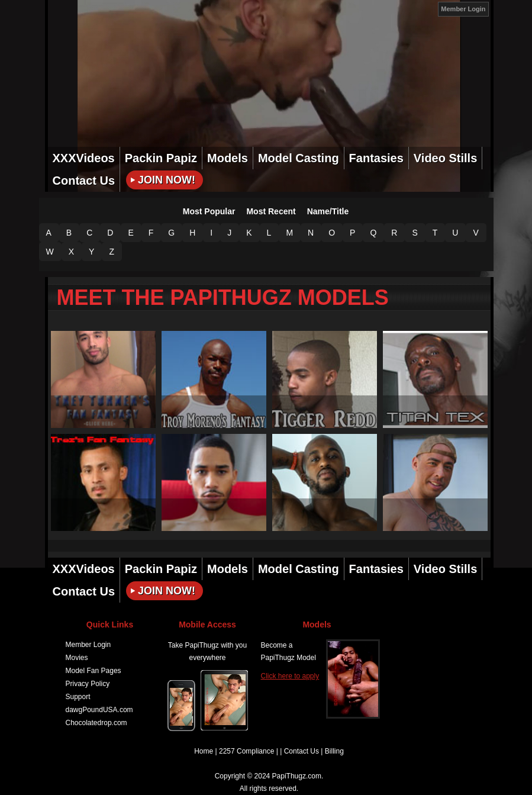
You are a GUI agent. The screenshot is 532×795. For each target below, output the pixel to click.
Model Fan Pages (93, 671)
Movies (77, 658)
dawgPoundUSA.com (99, 710)
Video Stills (445, 158)
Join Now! (167, 180)
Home (204, 751)
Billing (334, 751)
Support (78, 697)
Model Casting (299, 158)
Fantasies (376, 158)
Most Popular (209, 211)
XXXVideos (84, 158)
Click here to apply (290, 676)
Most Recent (271, 211)
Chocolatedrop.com (96, 723)
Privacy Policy (88, 684)
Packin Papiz (161, 158)
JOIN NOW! (424, 9)
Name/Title (328, 211)
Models (228, 158)
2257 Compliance (246, 751)
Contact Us (84, 181)
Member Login (463, 9)
